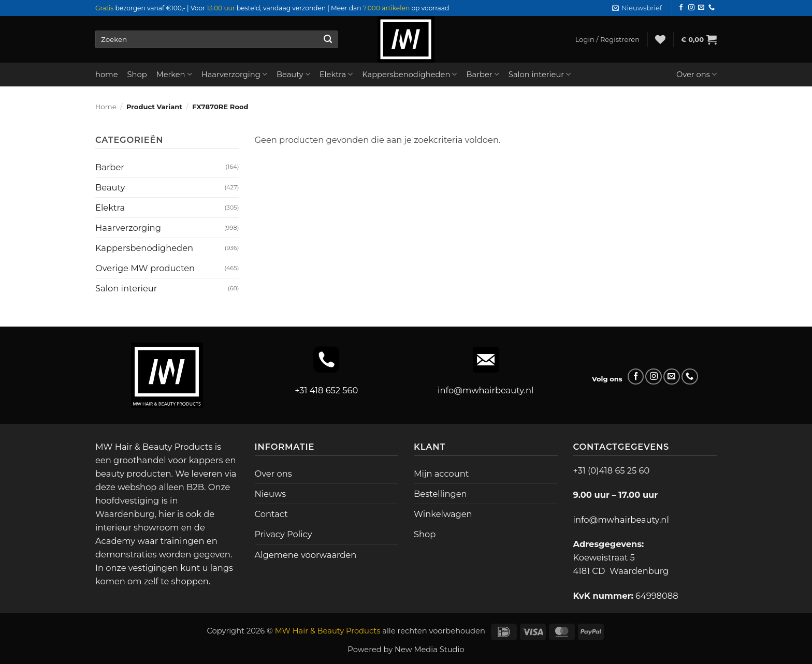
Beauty (293, 74)
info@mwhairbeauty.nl (485, 390)
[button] (637, 8)
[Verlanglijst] (660, 39)
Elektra (336, 74)
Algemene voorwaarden (306, 555)
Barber (482, 74)
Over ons (697, 74)
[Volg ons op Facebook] (681, 8)
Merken (174, 74)
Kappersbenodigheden (409, 74)
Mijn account (441, 474)
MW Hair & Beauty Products (328, 631)
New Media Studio (430, 650)
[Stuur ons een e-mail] (701, 8)
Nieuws (271, 494)
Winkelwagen (443, 514)
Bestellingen (440, 494)
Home (106, 107)
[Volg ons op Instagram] (691, 8)
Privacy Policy (284, 534)
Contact (271, 514)
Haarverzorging (234, 74)
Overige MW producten (145, 268)
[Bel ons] (712, 8)
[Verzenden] (328, 39)
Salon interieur (540, 74)
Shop (137, 75)
